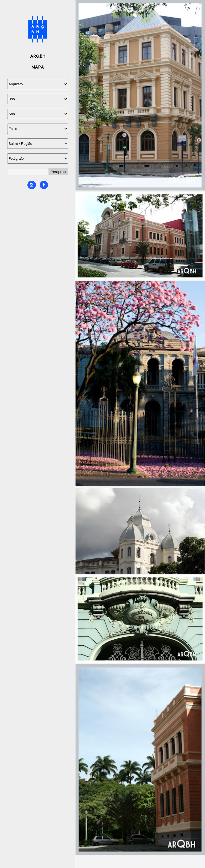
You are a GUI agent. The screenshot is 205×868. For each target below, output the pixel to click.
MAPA (38, 67)
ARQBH (38, 56)
